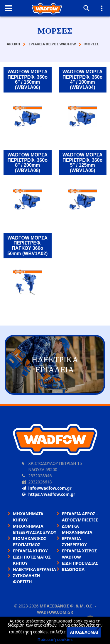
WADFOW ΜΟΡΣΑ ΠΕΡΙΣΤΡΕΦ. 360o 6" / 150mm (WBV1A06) (27, 80)
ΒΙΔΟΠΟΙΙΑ (73, 569)
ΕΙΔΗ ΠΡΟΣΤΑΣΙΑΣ (80, 563)
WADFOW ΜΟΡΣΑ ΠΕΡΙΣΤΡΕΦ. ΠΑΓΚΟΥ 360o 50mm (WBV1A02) (27, 246)
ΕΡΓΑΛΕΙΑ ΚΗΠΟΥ (30, 551)
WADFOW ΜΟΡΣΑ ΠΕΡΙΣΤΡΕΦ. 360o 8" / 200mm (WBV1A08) (27, 163)
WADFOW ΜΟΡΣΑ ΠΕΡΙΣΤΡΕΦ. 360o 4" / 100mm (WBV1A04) (83, 80)
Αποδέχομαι (84, 632)
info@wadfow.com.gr (47, 488)
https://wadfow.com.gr (49, 494)
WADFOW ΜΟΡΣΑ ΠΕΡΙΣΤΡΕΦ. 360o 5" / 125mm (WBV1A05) (83, 163)
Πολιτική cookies (55, 639)
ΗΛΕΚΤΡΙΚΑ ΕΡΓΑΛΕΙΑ (34, 569)
